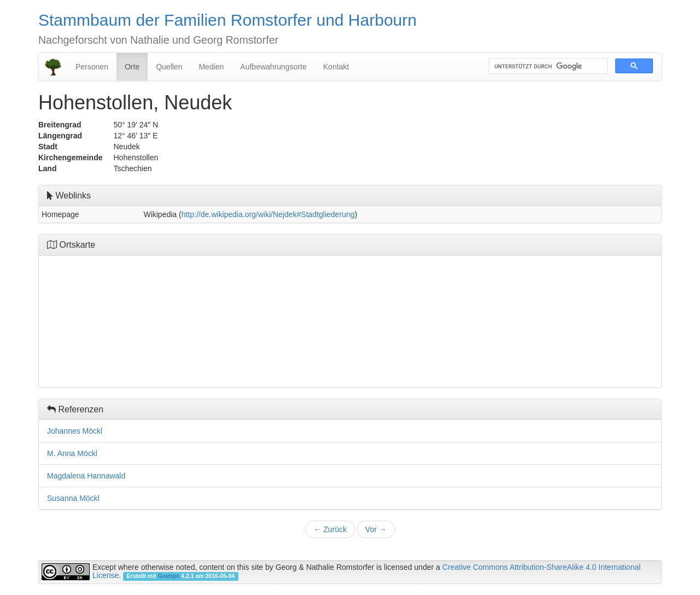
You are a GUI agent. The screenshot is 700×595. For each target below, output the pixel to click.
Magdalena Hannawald (86, 476)
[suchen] (547, 66)
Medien (211, 67)
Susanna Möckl (73, 498)
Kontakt (336, 67)
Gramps (169, 576)
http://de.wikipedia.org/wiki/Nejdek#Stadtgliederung (268, 214)
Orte (132, 67)
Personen (92, 67)
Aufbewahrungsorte (273, 67)
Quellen (169, 67)
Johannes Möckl (75, 431)
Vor (376, 529)
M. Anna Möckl (72, 453)
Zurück (330, 529)
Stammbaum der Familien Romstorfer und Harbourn (227, 20)
